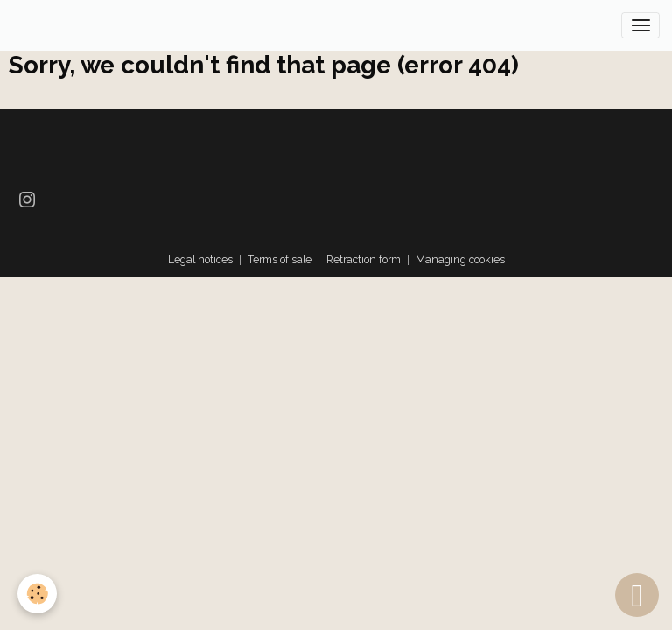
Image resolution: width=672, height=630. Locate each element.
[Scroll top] (637, 595)
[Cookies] (37, 594)
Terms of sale (280, 259)
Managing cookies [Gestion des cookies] (460, 259)
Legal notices (200, 259)
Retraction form (364, 259)
